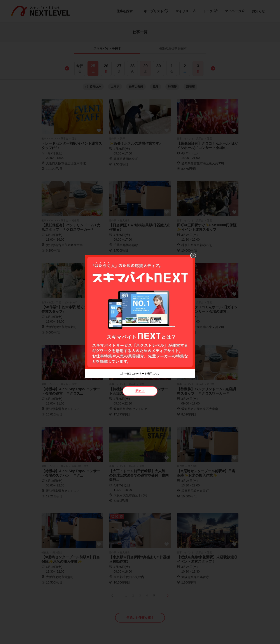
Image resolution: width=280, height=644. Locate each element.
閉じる (140, 391)
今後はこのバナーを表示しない (142, 374)
